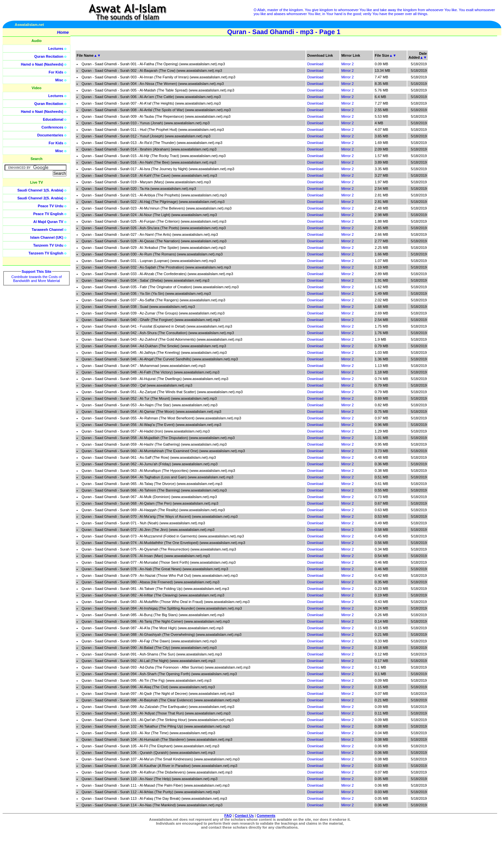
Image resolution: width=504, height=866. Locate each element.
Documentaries (50, 135)
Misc (59, 80)
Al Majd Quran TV (48, 222)
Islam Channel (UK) (47, 237)
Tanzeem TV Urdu (48, 245)
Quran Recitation (49, 56)
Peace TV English (48, 214)
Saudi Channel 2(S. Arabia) (40, 198)
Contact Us (244, 816)
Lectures (56, 49)
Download (315, 64)
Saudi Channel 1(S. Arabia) (40, 190)
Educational (53, 119)
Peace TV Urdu (51, 206)
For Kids (56, 72)
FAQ (228, 816)
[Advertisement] (473, 148)
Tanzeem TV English (46, 253)
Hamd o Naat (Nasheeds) (42, 64)
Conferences (53, 127)
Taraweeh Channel (47, 230)
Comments (266, 816)
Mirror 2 (347, 64)
